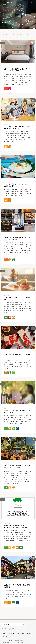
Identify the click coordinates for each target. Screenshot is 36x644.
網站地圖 (15, 640)
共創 (10, 34)
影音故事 (12, 634)
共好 (17, 34)
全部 (31, 34)
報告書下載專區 (20, 634)
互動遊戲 (28, 634)
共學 (3, 34)
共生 (24, 34)
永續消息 (5, 634)
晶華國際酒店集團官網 (7, 640)
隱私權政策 (21, 640)
